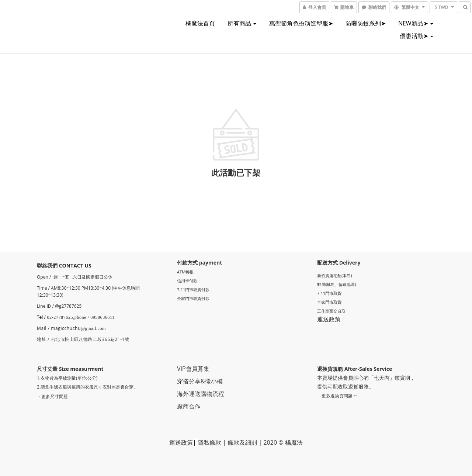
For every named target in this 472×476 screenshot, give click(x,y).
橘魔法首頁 (200, 23)
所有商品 (242, 23)
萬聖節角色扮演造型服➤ (301, 23)
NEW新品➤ (416, 23)
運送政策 (329, 319)
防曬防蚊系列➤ (366, 23)
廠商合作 (189, 406)
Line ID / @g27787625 (59, 306)
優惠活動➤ (417, 36)
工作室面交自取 (331, 311)
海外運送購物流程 (201, 394)
